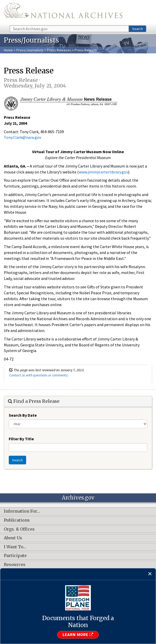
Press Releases (59, 50)
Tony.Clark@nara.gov (22, 137)
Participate (15, 556)
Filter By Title (21, 439)
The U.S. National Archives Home (63, 12)
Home (8, 50)
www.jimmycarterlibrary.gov (103, 172)
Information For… (22, 511)
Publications (17, 520)
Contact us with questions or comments (38, 375)
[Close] (150, 574)
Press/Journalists (30, 50)
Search (138, 29)
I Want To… (15, 547)
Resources (15, 565)
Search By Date (23, 415)
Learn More (78, 635)
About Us (13, 538)
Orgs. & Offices (19, 529)
